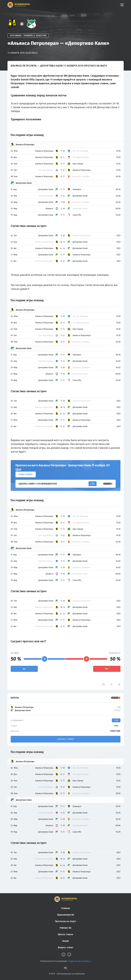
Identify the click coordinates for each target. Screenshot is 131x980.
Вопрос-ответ (65, 948)
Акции (65, 941)
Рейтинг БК (65, 928)
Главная (66, 908)
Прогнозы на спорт (65, 921)
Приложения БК (65, 915)
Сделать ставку (66, 739)
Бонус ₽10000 (26, 474)
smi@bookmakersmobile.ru (79, 961)
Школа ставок (65, 934)
